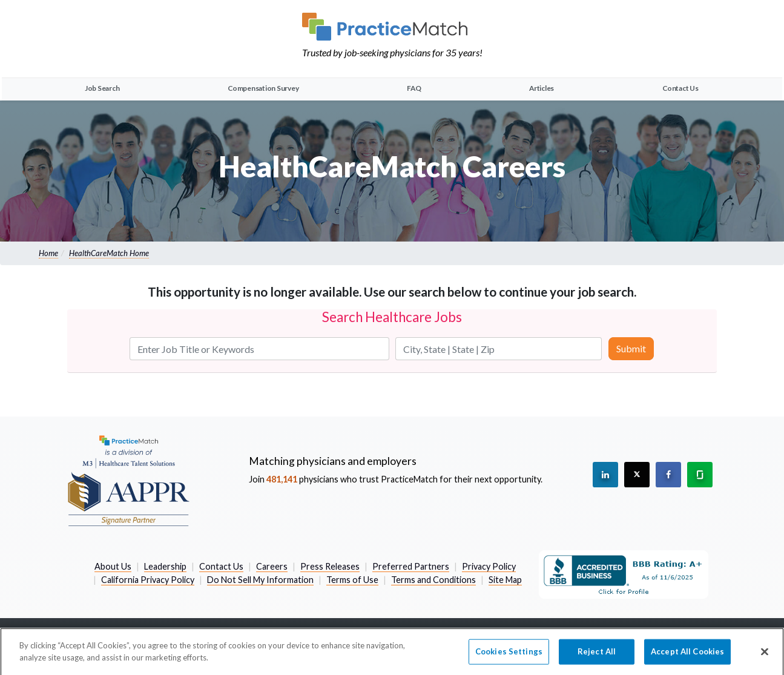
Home (48, 253)
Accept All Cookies (687, 654)
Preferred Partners (411, 566)
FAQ (414, 88)
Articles (542, 88)
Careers (272, 566)
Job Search (102, 88)
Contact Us (680, 88)
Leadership (165, 566)
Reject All (597, 654)
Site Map (505, 580)
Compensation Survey (263, 88)
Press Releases (330, 566)
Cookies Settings (509, 654)
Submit (631, 348)
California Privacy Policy (148, 580)
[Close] (765, 655)
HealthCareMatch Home (109, 253)
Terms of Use (352, 580)
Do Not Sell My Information (260, 580)
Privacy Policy (489, 566)
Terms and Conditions (433, 580)
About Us (113, 566)
